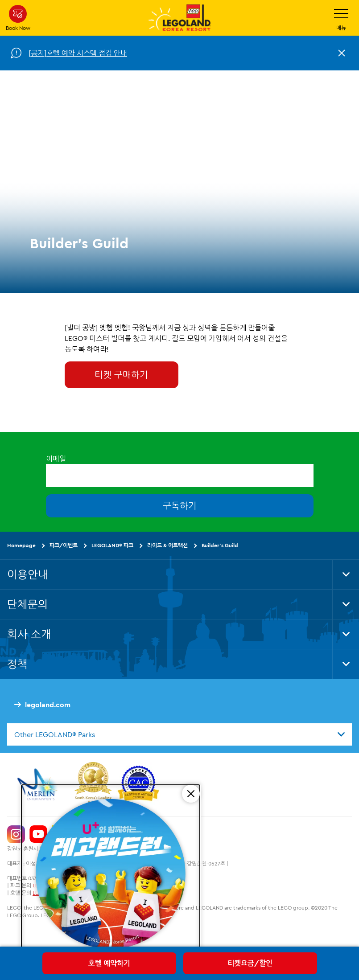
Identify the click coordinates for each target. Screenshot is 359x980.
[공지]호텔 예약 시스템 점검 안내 (78, 53)
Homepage (21, 546)
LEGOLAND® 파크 (112, 546)
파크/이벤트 (64, 546)
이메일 (56, 459)
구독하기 (180, 506)
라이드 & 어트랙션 (167, 546)
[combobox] (179, 734)
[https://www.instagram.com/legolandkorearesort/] (16, 834)
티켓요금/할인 (250, 963)
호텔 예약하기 (109, 963)
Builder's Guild (220, 546)
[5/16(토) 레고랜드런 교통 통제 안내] (111, 875)
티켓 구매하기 (121, 375)
